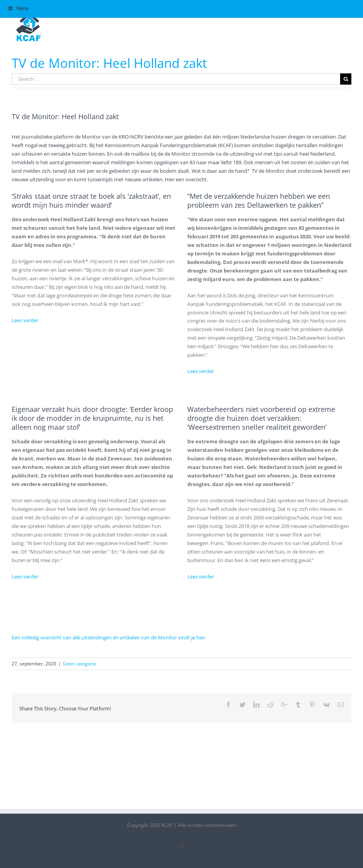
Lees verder (25, 320)
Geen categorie (80, 664)
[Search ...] (176, 79)
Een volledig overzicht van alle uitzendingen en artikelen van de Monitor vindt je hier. (109, 637)
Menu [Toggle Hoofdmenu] (18, 9)
